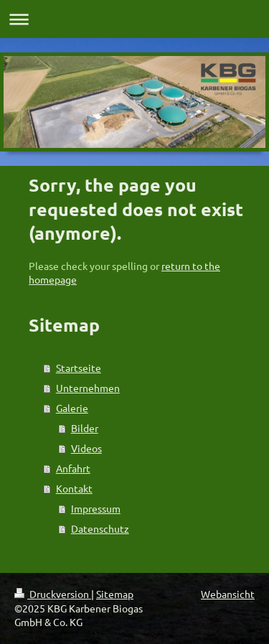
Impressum (96, 508)
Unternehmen (88, 388)
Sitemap (115, 594)
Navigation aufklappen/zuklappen (134, 19)
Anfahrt (73, 468)
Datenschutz (100, 528)
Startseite (79, 368)
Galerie (72, 408)
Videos (86, 448)
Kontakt (74, 488)
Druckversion (53, 594)
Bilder (85, 428)
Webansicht (228, 594)
